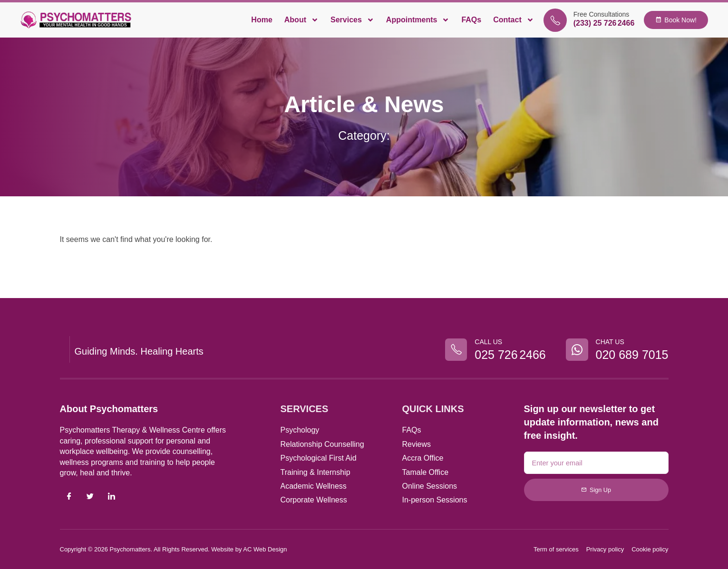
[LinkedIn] (111, 497)
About (301, 20)
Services (352, 20)
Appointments (418, 20)
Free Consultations (602, 14)
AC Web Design (265, 549)
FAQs (471, 20)
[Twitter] (90, 497)
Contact (514, 20)
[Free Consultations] (555, 20)
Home (262, 20)
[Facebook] (69, 497)
